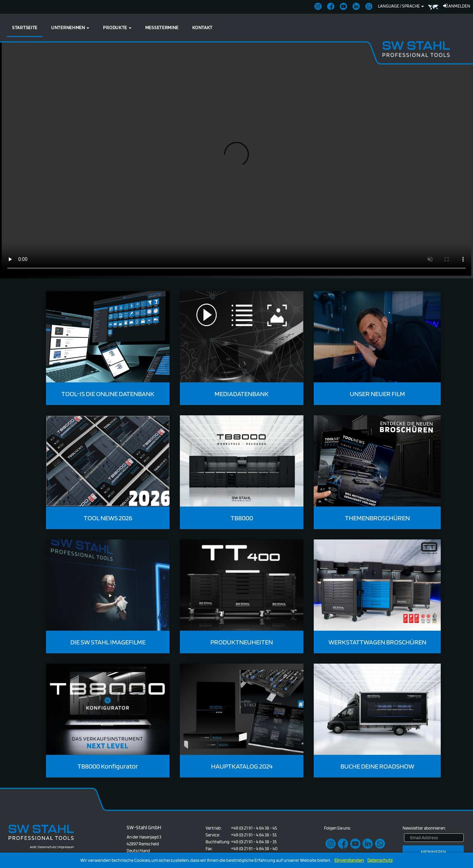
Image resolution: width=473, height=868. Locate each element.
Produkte (117, 27)
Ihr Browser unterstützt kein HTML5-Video (236, 158)
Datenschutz (380, 860)
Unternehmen (70, 27)
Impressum (66, 847)
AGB (33, 847)
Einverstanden (349, 860)
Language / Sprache (401, 6)
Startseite (25, 27)
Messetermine (162, 27)
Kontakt (202, 27)
